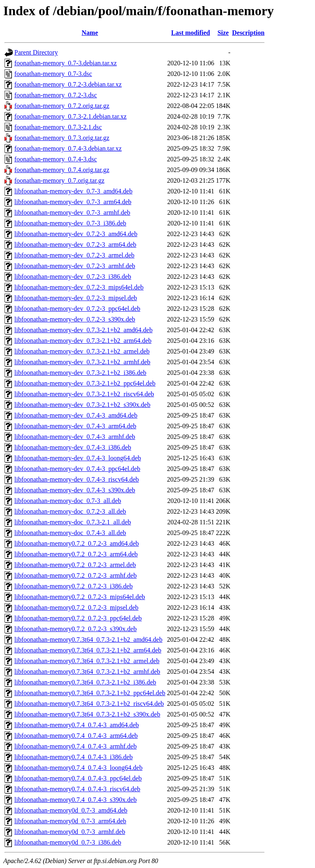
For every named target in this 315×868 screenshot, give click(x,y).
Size (223, 33)
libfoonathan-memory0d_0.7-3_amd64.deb (71, 810)
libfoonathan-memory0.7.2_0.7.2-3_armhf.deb (75, 575)
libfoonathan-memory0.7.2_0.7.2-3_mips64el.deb (80, 597)
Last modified (191, 33)
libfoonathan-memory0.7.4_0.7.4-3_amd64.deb (77, 725)
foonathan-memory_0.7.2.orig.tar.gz (62, 106)
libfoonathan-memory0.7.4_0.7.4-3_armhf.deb (75, 746)
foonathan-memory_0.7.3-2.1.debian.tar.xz (71, 116)
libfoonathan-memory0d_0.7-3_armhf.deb (70, 832)
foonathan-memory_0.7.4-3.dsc (56, 159)
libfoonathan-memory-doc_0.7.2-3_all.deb (70, 511)
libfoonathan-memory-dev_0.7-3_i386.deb (70, 223)
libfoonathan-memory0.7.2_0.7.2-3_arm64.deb (76, 554)
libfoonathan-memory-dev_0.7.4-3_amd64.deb (76, 415)
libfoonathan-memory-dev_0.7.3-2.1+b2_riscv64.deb (84, 394)
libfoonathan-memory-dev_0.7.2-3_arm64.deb (75, 245)
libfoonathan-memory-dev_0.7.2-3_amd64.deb (76, 234)
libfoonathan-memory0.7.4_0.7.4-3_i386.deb (73, 757)
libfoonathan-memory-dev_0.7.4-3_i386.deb (73, 447)
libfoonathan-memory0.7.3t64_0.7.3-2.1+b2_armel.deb (87, 661)
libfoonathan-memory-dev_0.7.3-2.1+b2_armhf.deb (82, 362)
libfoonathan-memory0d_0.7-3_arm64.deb (70, 821)
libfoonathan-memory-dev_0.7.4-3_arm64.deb (75, 426)
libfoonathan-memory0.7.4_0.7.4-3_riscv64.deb (77, 789)
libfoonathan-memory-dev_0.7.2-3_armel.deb (74, 255)
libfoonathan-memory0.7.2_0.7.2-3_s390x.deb (75, 629)
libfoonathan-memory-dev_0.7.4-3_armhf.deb (75, 437)
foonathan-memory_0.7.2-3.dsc (56, 95)
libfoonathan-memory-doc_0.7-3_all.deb (68, 501)
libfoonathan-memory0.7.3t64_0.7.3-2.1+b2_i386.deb (85, 682)
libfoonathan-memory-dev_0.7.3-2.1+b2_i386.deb (80, 373)
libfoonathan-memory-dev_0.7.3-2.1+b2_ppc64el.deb (85, 383)
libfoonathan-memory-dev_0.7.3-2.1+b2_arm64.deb (83, 341)
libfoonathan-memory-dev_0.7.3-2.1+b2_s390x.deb (82, 405)
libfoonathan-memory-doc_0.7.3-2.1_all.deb (73, 522)
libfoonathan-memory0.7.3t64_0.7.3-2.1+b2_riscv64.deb (89, 704)
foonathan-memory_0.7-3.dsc (53, 74)
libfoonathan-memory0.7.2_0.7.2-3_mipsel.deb (76, 607)
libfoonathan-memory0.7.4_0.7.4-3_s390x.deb (75, 800)
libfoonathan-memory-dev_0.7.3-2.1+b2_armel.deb (82, 351)
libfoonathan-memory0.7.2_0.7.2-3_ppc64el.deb (78, 618)
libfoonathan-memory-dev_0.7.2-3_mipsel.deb (76, 298)
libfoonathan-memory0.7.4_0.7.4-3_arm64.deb (76, 736)
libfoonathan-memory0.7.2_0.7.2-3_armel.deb (75, 565)
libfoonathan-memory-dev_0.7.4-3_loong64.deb (78, 458)
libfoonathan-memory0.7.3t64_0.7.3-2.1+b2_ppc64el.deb (90, 693)
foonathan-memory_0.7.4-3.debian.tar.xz (68, 148)
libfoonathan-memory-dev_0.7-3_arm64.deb (73, 202)
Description (248, 33)
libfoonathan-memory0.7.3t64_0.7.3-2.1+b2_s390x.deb (87, 714)
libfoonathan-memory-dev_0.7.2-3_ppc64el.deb (77, 309)
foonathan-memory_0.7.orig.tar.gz (59, 180)
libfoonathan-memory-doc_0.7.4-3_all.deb (70, 533)
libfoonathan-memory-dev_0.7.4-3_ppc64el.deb (77, 469)
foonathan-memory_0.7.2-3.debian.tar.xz (68, 84)
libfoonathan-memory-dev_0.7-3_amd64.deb (73, 191)
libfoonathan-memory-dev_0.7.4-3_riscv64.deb (76, 479)
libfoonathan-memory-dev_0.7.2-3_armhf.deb (75, 266)
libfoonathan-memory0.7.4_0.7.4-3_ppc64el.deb (78, 778)
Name (90, 33)
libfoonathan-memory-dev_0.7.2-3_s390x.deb (75, 319)
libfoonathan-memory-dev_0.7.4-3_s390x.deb (75, 490)
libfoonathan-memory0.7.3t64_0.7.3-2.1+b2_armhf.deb (87, 672)
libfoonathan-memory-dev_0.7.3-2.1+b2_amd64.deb (83, 330)
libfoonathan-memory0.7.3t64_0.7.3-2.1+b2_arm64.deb (88, 650)
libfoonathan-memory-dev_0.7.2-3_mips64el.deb (79, 287)
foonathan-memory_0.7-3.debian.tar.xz (66, 63)
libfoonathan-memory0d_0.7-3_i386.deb (68, 842)
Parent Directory (36, 52)
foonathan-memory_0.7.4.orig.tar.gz (62, 170)
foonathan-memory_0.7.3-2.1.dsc (58, 127)
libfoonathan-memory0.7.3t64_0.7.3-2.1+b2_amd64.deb (88, 640)
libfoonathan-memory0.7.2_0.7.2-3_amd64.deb (77, 543)
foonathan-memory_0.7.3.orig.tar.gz (62, 138)
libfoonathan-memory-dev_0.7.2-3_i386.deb (73, 277)
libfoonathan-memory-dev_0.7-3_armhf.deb (72, 212)
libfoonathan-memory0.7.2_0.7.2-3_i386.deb (73, 586)
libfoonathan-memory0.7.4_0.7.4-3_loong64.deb (78, 768)
